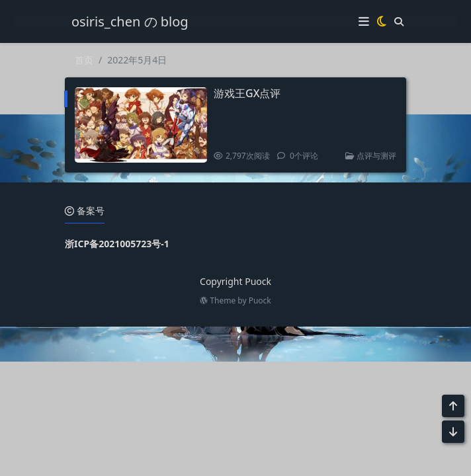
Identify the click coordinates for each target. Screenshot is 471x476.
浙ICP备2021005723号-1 (117, 244)
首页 (84, 60)
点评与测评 (371, 156)
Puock (260, 300)
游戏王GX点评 (247, 93)
